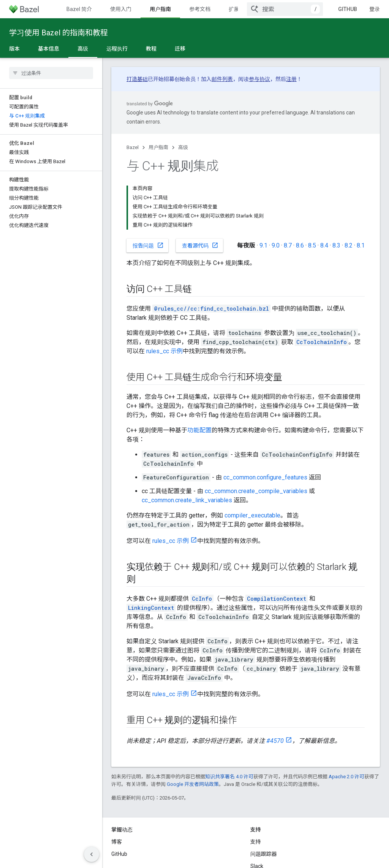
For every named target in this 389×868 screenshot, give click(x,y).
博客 (117, 789)
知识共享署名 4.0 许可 (229, 723)
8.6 (300, 192)
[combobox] (291, 9)
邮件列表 (222, 79)
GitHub (354, 9)
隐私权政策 (142, 857)
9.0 (276, 192)
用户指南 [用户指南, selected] (160, 9)
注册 (291, 79)
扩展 (234, 9)
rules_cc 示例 (164, 298)
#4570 (275, 688)
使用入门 (121, 9)
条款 (117, 857)
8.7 (288, 192)
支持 (256, 789)
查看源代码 (200, 192)
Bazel (133, 147)
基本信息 (49, 49)
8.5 (312, 192)
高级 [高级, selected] (83, 49)
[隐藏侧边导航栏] (92, 854)
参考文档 (200, 9)
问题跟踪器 (264, 801)
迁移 (180, 49)
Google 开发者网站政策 (193, 731)
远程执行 (117, 49)
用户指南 (158, 147)
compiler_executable (252, 462)
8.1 (361, 192)
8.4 (324, 192)
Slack (257, 813)
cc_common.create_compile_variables (256, 438)
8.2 (349, 192)
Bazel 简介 (79, 9)
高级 (183, 147)
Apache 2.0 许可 (346, 723)
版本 (14, 49)
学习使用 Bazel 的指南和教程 (59, 33)
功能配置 (199, 377)
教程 (151, 49)
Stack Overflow (269, 825)
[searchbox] (51, 73)
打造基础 (137, 79)
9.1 (263, 192)
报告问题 (148, 192)
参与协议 (259, 79)
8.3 (336, 192)
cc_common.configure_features (265, 424)
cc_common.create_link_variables (187, 447)
